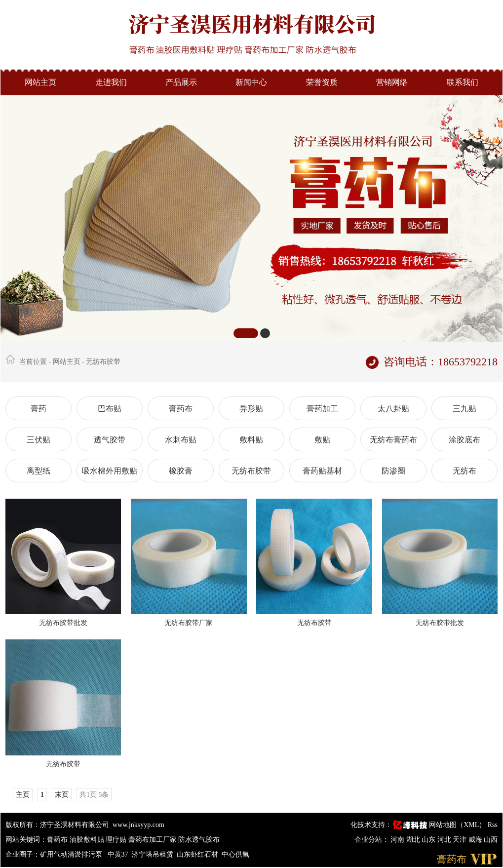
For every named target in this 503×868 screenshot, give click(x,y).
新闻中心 (251, 82)
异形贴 (251, 409)
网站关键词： (26, 840)
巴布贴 (110, 409)
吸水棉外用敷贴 (110, 471)
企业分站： (372, 840)
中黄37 (118, 854)
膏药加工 (322, 409)
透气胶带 (110, 440)
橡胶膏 (181, 471)
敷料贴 (251, 440)
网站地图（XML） (457, 825)
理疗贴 (116, 840)
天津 (461, 840)
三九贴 (464, 409)
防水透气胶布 (199, 840)
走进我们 (111, 82)
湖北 (414, 840)
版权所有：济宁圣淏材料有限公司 (57, 825)
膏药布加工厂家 (153, 840)
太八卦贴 (393, 409)
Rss (493, 825)
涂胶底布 (464, 440)
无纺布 (464, 471)
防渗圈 (393, 471)
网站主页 (40, 82)
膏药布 (181, 409)
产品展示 (181, 82)
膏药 (39, 409)
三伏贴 (39, 440)
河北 (445, 840)
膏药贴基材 (322, 471)
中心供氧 (235, 854)
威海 (476, 840)
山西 (491, 840)
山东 (429, 840)
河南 (398, 840)
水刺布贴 (181, 440)
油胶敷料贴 (87, 840)
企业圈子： (23, 854)
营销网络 (392, 82)
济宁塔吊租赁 (153, 854)
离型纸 (39, 471)
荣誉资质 (322, 82)
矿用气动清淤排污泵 (72, 854)
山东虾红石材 (197, 854)
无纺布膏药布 (393, 440)
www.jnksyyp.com (138, 825)
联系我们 (463, 82)
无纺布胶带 (103, 362)
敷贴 (322, 440)
